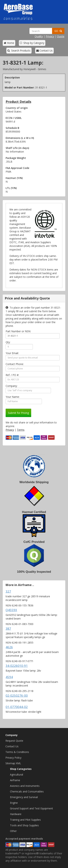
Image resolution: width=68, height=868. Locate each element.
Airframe (15, 780)
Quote (61, 36)
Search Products (19, 51)
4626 (9, 647)
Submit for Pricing (18, 413)
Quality (39, 36)
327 (8, 591)
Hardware (16, 814)
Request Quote (14, 741)
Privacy (50, 36)
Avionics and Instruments (25, 786)
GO (58, 31)
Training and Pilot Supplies (25, 820)
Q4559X (11, 610)
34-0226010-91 (17, 666)
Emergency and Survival (24, 797)
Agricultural (17, 775)
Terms (21, 430)
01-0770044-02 (17, 707)
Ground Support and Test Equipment (31, 808)
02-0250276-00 (17, 696)
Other (13, 831)
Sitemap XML (13, 763)
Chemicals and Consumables (27, 791)
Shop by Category (32, 43)
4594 (9, 677)
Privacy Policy (13, 758)
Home (9, 43)
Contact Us (44, 51)
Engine (14, 803)
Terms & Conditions (17, 752)
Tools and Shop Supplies (24, 825)
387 (8, 629)
